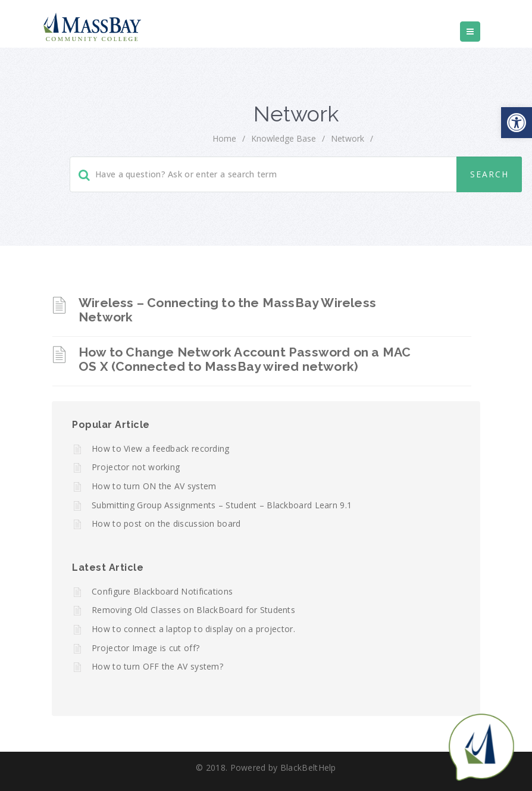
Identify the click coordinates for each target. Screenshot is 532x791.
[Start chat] (481, 746)
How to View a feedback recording (161, 448)
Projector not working (136, 467)
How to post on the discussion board (166, 523)
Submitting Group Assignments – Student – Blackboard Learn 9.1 (222, 505)
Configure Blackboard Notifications (162, 591)
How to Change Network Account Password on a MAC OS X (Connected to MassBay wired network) (245, 359)
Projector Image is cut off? (145, 648)
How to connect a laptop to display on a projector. (193, 629)
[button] (517, 123)
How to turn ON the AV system (154, 486)
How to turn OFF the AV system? (157, 666)
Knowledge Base (284, 138)
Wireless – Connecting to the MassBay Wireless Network (227, 310)
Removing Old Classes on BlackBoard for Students (193, 610)
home (224, 138)
